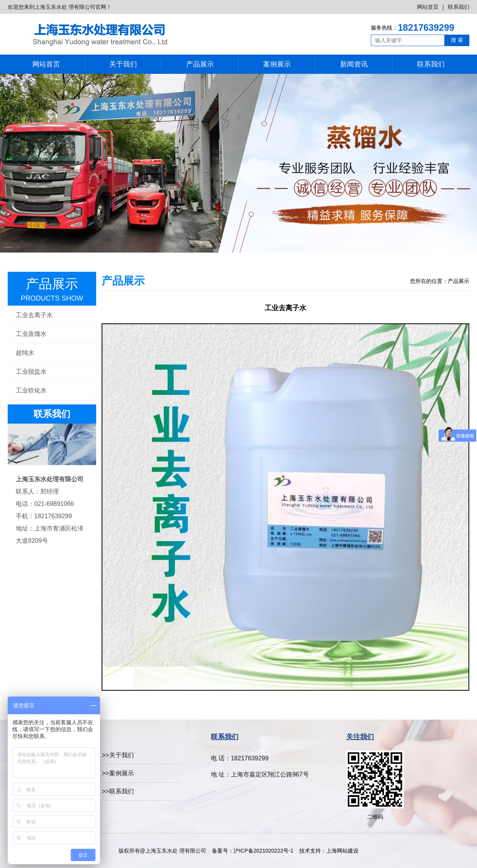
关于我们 (123, 64)
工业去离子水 (34, 315)
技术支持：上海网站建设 (329, 851)
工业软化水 (31, 390)
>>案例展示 (118, 773)
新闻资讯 (354, 64)
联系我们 (459, 7)
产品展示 (200, 64)
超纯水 (25, 353)
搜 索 (457, 40)
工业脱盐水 (31, 372)
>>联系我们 (118, 791)
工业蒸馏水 (31, 334)
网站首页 (428, 7)
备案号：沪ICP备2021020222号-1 (253, 851)
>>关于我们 (118, 755)
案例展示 (277, 64)
